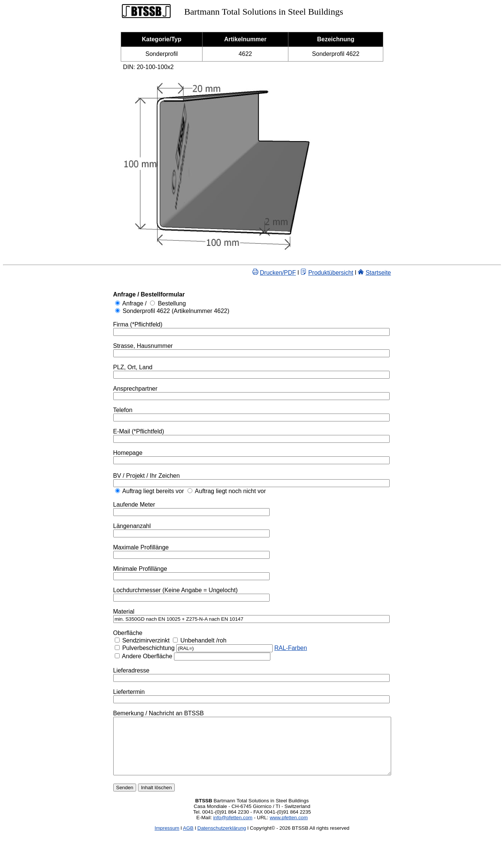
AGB (188, 839)
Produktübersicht (348, 273)
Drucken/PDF (295, 273)
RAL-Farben (274, 648)
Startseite (395, 273)
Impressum (167, 839)
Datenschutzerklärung (222, 839)
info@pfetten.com (233, 829)
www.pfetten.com (289, 829)
